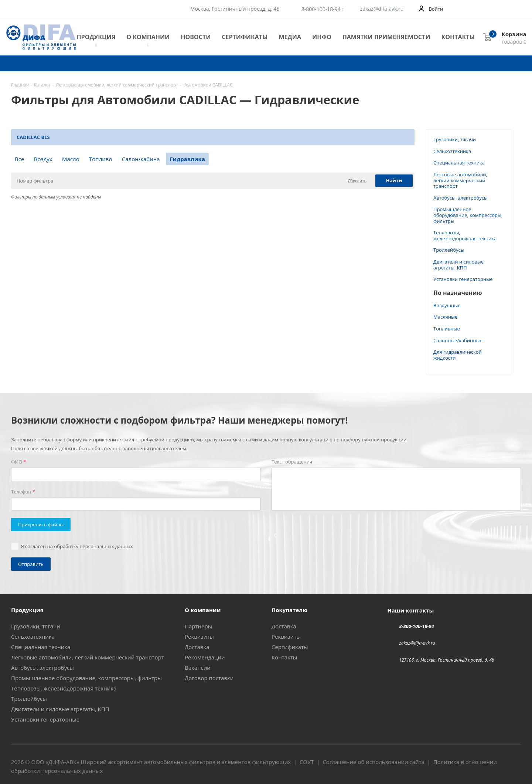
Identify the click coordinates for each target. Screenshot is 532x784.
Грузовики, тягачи (455, 139)
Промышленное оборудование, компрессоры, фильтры (468, 215)
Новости (196, 37)
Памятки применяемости (386, 37)
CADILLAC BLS (33, 137)
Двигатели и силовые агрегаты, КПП (458, 265)
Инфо (322, 37)
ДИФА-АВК (62, 762)
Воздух (43, 159)
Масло (71, 159)
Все (19, 159)
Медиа (290, 37)
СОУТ (307, 762)
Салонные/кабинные (458, 340)
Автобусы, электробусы (461, 198)
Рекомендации (205, 657)
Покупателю (289, 610)
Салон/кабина (141, 159)
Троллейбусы (449, 250)
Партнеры (198, 626)
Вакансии (198, 668)
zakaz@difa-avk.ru (382, 9)
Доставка (197, 647)
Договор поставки (209, 678)
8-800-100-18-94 (321, 9)
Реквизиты (199, 637)
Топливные (447, 329)
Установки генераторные (463, 279)
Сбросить (357, 181)
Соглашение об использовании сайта (373, 762)
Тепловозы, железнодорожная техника (465, 235)
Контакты (458, 37)
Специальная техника (459, 163)
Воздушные (447, 305)
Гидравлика (187, 159)
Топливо (100, 159)
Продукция (96, 37)
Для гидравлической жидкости (458, 355)
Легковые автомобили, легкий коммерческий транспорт (460, 180)
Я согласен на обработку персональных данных (77, 546)
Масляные (445, 317)
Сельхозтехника (452, 151)
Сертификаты (245, 37)
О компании (148, 37)
